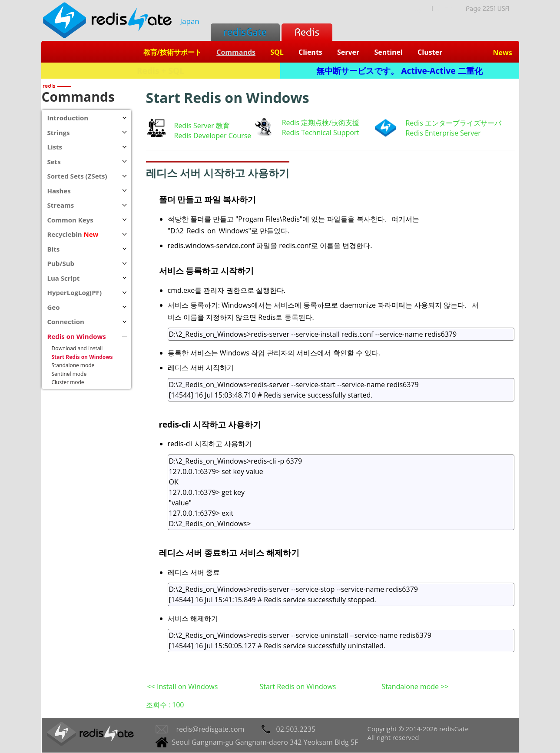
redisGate (245, 32)
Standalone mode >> (415, 687)
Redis (307, 32)
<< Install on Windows (183, 687)
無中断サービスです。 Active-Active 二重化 (399, 71)
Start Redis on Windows (298, 687)
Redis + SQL (161, 71)
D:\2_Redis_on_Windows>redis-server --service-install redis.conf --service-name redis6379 (341, 334)
